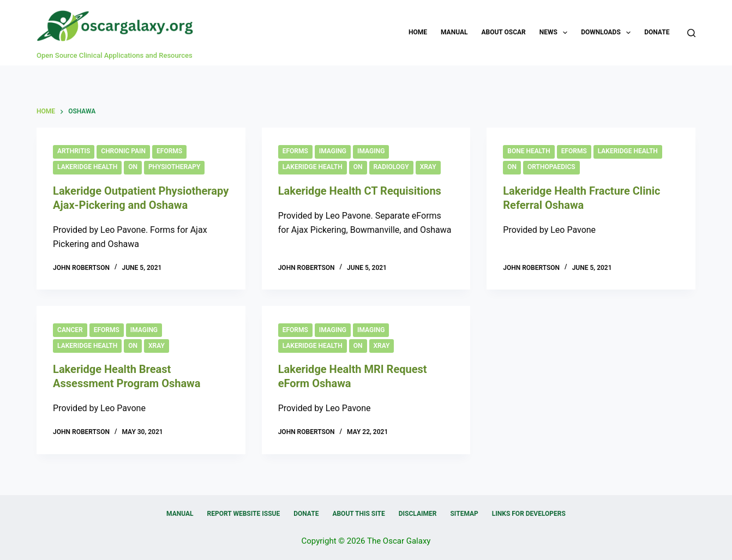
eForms (169, 151)
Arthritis (74, 151)
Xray (428, 167)
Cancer (70, 330)
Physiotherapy (174, 167)
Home (418, 32)
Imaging (333, 151)
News (556, 33)
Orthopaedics (551, 167)
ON (133, 167)
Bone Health (529, 151)
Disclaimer (418, 514)
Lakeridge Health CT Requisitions (360, 191)
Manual (454, 32)
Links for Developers (529, 514)
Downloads (608, 33)
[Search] (691, 33)
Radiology (391, 167)
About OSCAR (503, 32)
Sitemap (464, 514)
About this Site (358, 514)
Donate (657, 32)
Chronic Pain (123, 151)
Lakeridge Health (87, 167)
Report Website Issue (244, 514)
